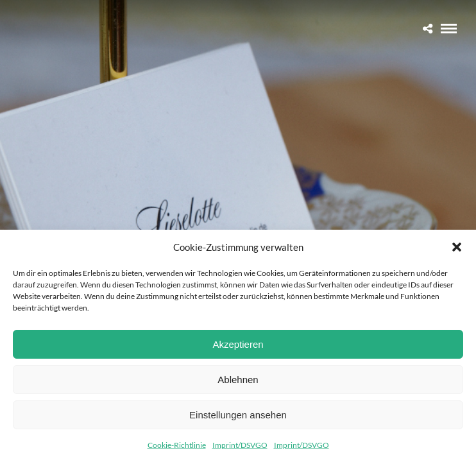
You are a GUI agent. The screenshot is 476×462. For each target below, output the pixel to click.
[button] (457, 247)
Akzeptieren (238, 344)
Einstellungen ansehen (238, 415)
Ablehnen (238, 380)
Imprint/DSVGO (240, 445)
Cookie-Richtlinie (177, 445)
